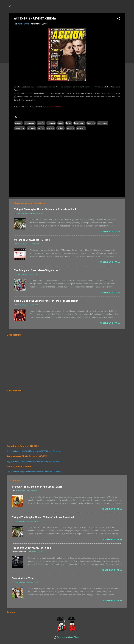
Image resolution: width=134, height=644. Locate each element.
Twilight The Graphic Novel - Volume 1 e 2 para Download (45, 209)
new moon (20, 128)
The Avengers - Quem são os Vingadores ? (37, 270)
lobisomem (79, 123)
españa (41, 123)
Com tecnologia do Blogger (67, 637)
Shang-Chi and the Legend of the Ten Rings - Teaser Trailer (46, 301)
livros (69, 123)
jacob (61, 123)
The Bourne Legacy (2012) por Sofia (31, 548)
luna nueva (103, 123)
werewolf (81, 128)
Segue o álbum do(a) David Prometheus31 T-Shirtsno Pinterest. (34, 451)
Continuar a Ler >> (110, 232)
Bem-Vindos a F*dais (23, 578)
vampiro (70, 128)
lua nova (91, 123)
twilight (60, 128)
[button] (118, 19)
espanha (51, 123)
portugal (31, 128)
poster (41, 128)
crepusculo (30, 123)
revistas (51, 128)
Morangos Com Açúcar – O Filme (32, 240)
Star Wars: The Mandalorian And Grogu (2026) (37, 487)
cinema (18, 123)
